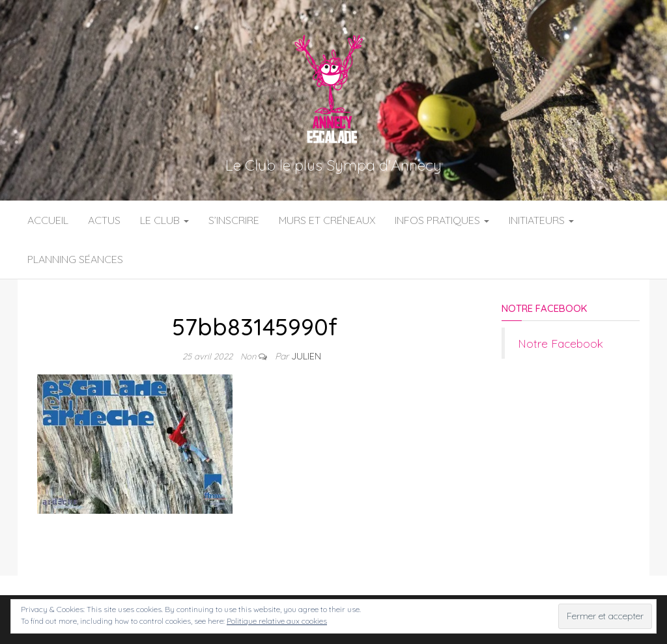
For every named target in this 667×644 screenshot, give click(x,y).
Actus (104, 220)
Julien (306, 356)
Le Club (164, 220)
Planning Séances (75, 259)
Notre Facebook (544, 308)
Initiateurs (541, 220)
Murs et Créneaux (327, 220)
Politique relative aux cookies (277, 621)
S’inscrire (234, 220)
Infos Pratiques (442, 220)
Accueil (48, 220)
